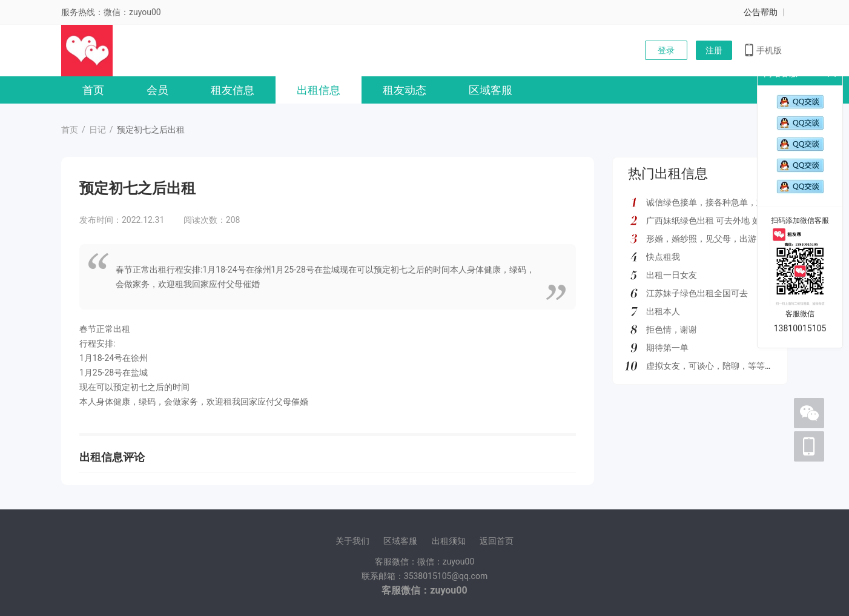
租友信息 (233, 90)
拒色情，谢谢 (672, 330)
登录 (666, 50)
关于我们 (352, 541)
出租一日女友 (672, 275)
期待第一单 (667, 348)
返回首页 (497, 541)
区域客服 (491, 90)
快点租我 (663, 257)
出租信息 (319, 90)
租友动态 (405, 90)
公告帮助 (761, 12)
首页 (93, 90)
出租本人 (663, 311)
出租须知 (449, 541)
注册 (714, 50)
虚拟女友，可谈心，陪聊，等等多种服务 (722, 366)
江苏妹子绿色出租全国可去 (697, 293)
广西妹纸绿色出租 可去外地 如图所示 (716, 220)
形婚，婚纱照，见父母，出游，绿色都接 (722, 239)
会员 (157, 90)
